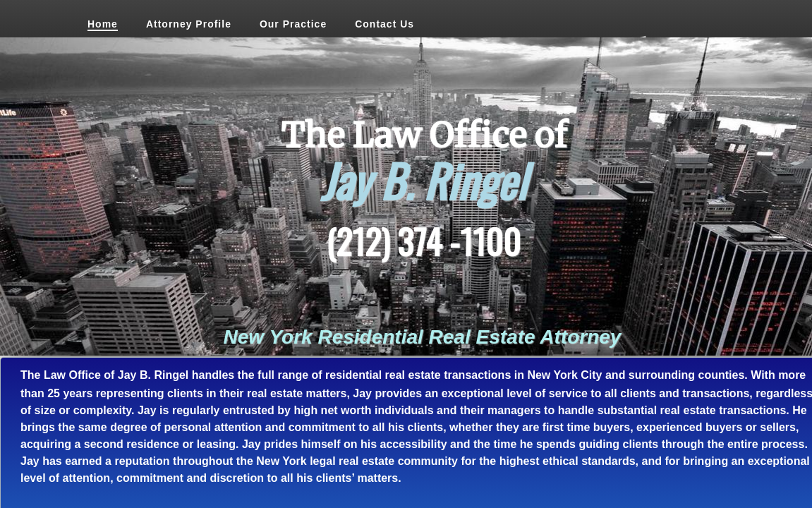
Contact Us (384, 24)
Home (103, 24)
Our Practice (293, 24)
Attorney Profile (189, 24)
